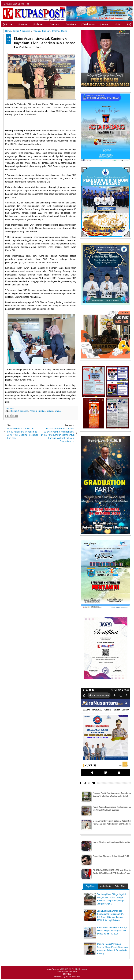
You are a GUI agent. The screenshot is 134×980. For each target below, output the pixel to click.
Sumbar (41, 411)
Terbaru (50, 411)
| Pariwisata (64, 24)
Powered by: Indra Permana (67, 977)
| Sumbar (98, 24)
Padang (33, 411)
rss (129, 4)
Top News (91, 886)
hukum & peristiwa (20, 411)
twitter (115, 4)
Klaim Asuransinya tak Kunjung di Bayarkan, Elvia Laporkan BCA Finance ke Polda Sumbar (45, 43)
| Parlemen (31, 24)
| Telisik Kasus (82, 24)
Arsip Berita (106, 886)
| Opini (111, 24)
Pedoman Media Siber (67, 972)
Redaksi (67, 974)
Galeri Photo (120, 886)
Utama (57, 411)
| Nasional (16, 24)
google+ (124, 4)
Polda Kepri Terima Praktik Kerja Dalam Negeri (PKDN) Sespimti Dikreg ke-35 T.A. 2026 (112, 931)
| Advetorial (47, 24)
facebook (120, 4)
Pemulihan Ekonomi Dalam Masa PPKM (111, 856)
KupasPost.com (53, 969)
